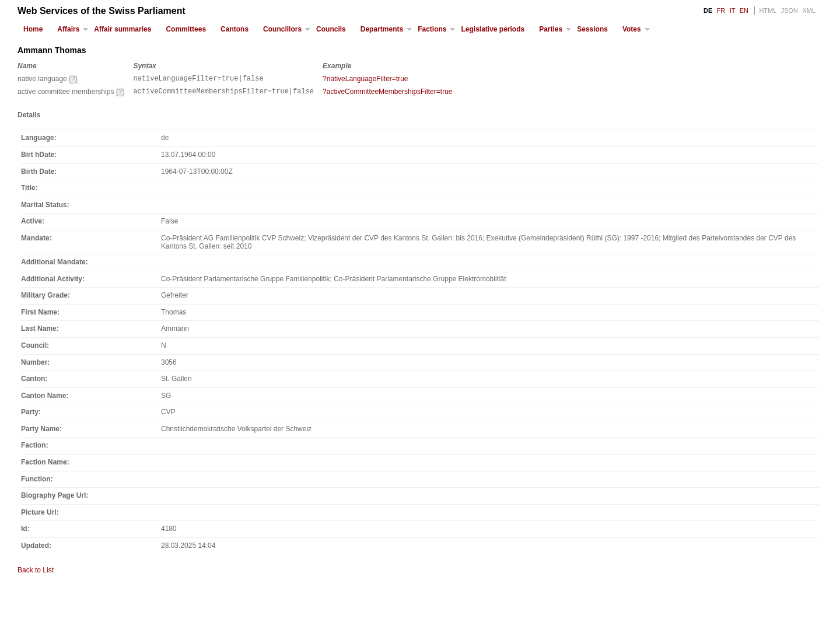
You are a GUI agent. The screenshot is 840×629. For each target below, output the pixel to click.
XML (809, 11)
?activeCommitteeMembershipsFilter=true (387, 93)
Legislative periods (493, 29)
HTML (768, 11)
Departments (382, 29)
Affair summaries (123, 29)
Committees (186, 29)
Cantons (235, 29)
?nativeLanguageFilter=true (365, 79)
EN (744, 11)
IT (733, 11)
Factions (432, 29)
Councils (331, 29)
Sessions (592, 29)
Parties (551, 29)
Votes (632, 29)
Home (33, 29)
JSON (790, 11)
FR (721, 11)
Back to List (36, 574)
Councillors (282, 29)
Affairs (68, 29)
